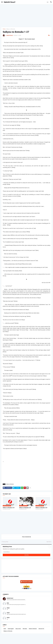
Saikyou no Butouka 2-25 (9, 508)
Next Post (49, 542)
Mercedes (25, 629)
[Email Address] (26, 552)
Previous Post (5, 542)
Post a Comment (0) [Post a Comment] (26, 537)
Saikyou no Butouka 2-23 (41, 508)
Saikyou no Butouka (11, 29)
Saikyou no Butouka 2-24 (25, 508)
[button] (2, 2)
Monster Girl (41, 629)
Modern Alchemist (33, 629)
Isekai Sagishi (11, 629)
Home (4, 29)
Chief (5, 629)
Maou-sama (18, 629)
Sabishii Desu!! (10, 2)
